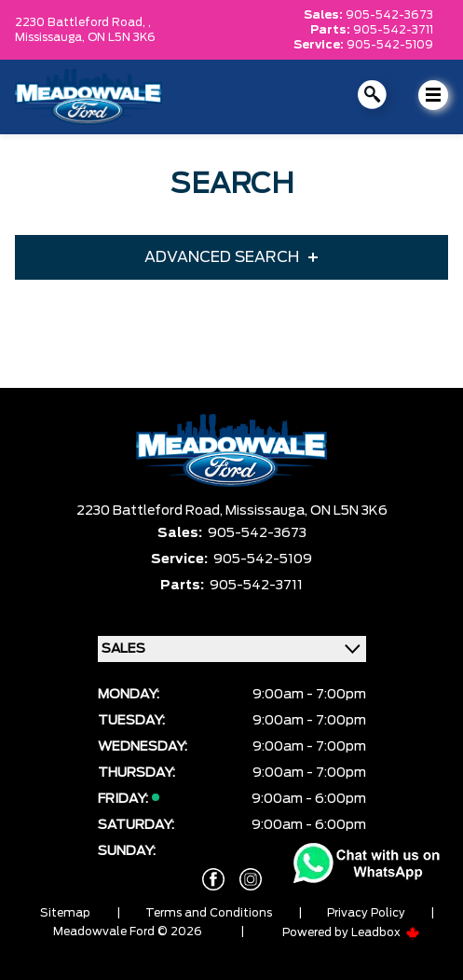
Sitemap (65, 913)
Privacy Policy (366, 913)
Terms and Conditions (209, 913)
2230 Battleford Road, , (83, 22)
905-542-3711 (393, 30)
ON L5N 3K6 (122, 37)
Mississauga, (51, 37)
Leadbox (386, 932)
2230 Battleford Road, (151, 511)
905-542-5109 (390, 45)
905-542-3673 (389, 15)
